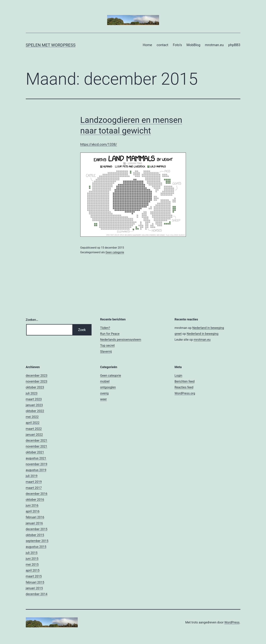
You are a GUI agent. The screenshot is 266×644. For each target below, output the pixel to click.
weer (104, 399)
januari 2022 (34, 435)
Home (147, 45)
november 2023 (37, 381)
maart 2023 (34, 399)
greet (178, 334)
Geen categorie (115, 252)
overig (104, 393)
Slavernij (106, 351)
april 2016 (33, 511)
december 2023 (37, 375)
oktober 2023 (35, 387)
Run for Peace (110, 334)
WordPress (232, 622)
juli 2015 (32, 553)
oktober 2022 (35, 411)
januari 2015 (34, 588)
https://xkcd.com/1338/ (99, 144)
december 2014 (37, 594)
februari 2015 (35, 582)
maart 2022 (34, 429)
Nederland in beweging (208, 328)
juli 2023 (32, 393)
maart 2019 (34, 482)
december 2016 (37, 494)
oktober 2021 (35, 452)
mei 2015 (32, 564)
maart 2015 (34, 576)
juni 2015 (32, 559)
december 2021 (37, 440)
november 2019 (37, 464)
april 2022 (33, 423)
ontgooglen (108, 387)
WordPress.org (185, 393)
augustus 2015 (36, 547)
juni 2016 (32, 505)
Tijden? (105, 328)
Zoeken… (32, 320)
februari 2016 (35, 517)
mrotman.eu (214, 45)
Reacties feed (184, 387)
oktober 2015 (35, 535)
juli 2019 (32, 476)
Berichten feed (185, 381)
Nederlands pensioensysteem (121, 340)
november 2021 (37, 446)
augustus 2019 (36, 470)
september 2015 (37, 541)
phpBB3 (234, 45)
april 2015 (33, 570)
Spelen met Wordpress (51, 45)
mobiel (105, 381)
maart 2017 (34, 488)
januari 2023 (34, 405)
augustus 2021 (36, 458)
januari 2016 (34, 523)
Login (178, 375)
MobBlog (193, 45)
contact (162, 45)
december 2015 (37, 529)
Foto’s (177, 45)
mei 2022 (32, 417)
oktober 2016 (35, 499)
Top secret (107, 345)
